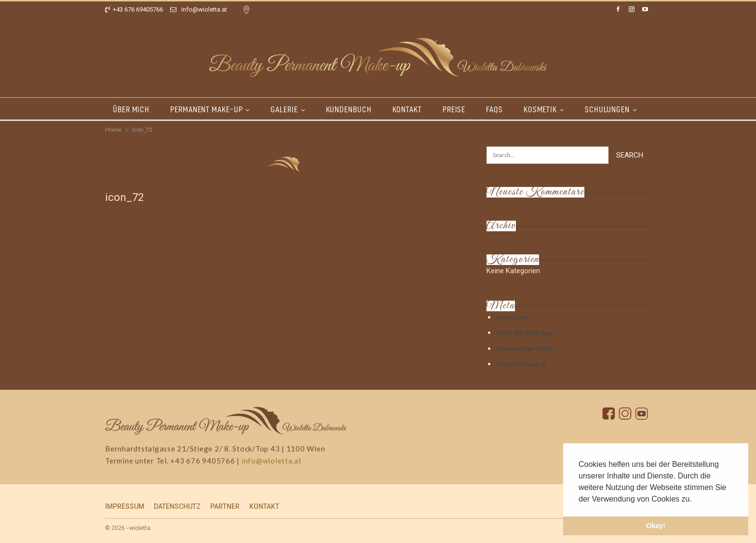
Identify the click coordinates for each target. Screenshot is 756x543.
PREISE (454, 109)
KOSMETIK (540, 109)
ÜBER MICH (131, 109)
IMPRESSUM (125, 506)
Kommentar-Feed (524, 348)
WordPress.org (521, 364)
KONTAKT (407, 109)
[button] (695, 500)
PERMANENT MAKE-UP (206, 109)
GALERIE (284, 109)
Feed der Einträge (525, 332)
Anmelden (512, 317)
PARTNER (225, 506)
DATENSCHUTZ (177, 506)
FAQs (494, 109)
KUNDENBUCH (349, 109)
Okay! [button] (656, 526)
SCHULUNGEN (607, 109)
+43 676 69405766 (134, 9)
